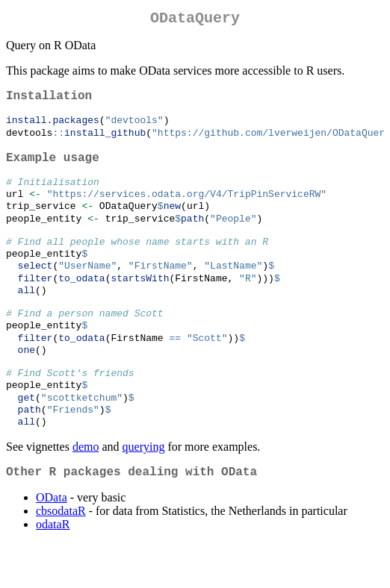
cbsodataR (61, 556)
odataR (53, 569)
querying (144, 488)
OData (52, 542)
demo (86, 488)
